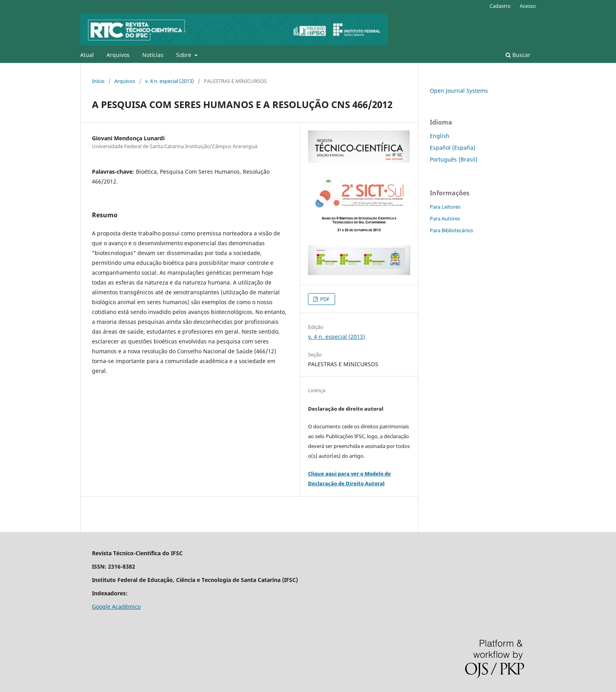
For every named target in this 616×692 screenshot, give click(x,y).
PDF (324, 299)
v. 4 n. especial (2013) (170, 81)
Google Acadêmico (116, 607)
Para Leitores (445, 207)
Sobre (184, 55)
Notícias (153, 55)
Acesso (528, 6)
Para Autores (445, 218)
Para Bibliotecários (451, 230)
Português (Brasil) (454, 159)
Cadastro (500, 6)
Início (98, 81)
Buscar (518, 55)
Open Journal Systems (459, 91)
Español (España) (453, 148)
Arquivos (118, 55)
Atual (87, 55)
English (440, 136)
